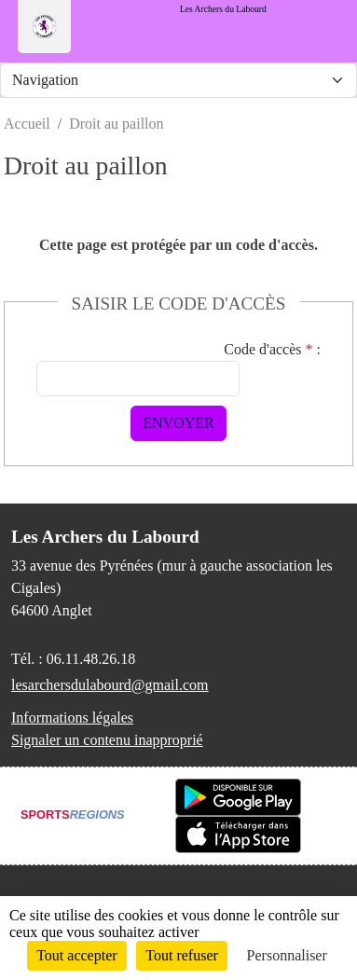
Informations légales (72, 718)
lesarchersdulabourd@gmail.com (110, 685)
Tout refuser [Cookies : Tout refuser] (182, 955)
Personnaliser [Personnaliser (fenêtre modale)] (287, 955)
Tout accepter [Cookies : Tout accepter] (76, 955)
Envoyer (178, 423)
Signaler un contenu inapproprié (107, 740)
